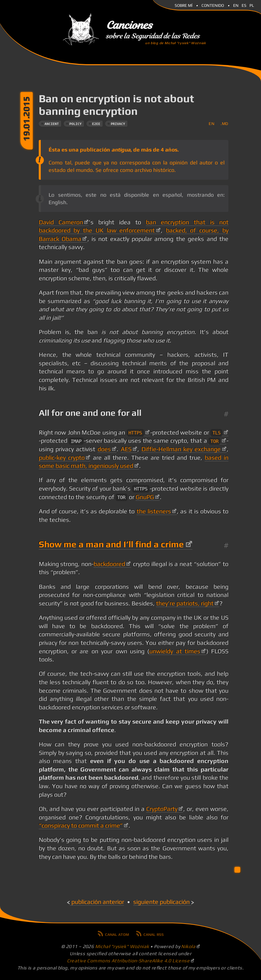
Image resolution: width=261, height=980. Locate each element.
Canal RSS (154, 934)
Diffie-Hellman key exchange (181, 449)
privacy (118, 124)
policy (75, 124)
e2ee (96, 124)
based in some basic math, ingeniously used (134, 462)
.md (224, 123)
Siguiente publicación (161, 902)
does (104, 449)
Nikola (188, 946)
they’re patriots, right (185, 603)
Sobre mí (184, 5)
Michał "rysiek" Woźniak (122, 946)
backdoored (109, 564)
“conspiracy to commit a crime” (81, 825)
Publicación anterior (98, 902)
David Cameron (61, 222)
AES (126, 449)
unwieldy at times (175, 651)
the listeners (154, 511)
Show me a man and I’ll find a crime (111, 544)
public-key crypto (62, 458)
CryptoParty (162, 809)
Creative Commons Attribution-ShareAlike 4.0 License (128, 961)
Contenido (213, 5)
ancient (52, 124)
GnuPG (145, 497)
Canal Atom (117, 934)
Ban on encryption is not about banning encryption (116, 105)
